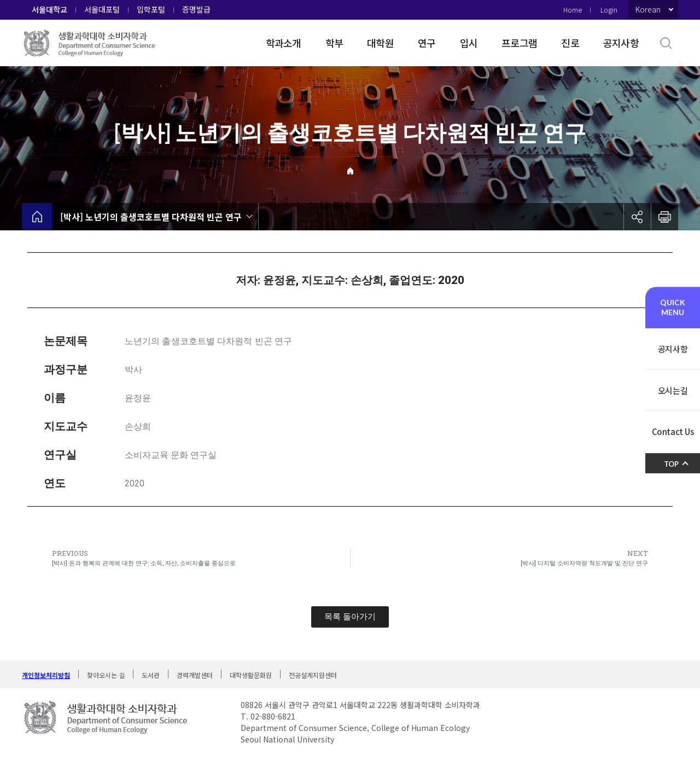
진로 (570, 43)
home (37, 217)
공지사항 (621, 43)
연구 (427, 43)
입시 (469, 43)
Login (609, 10)
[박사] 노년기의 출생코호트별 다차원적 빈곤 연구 (151, 217)
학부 (334, 43)
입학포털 (151, 9)
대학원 (380, 43)
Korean (648, 9)
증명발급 (196, 9)
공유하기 (637, 217)
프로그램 (519, 43)
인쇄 (664, 217)
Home (573, 10)
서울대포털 (102, 9)
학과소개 (284, 43)
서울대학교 (49, 9)
